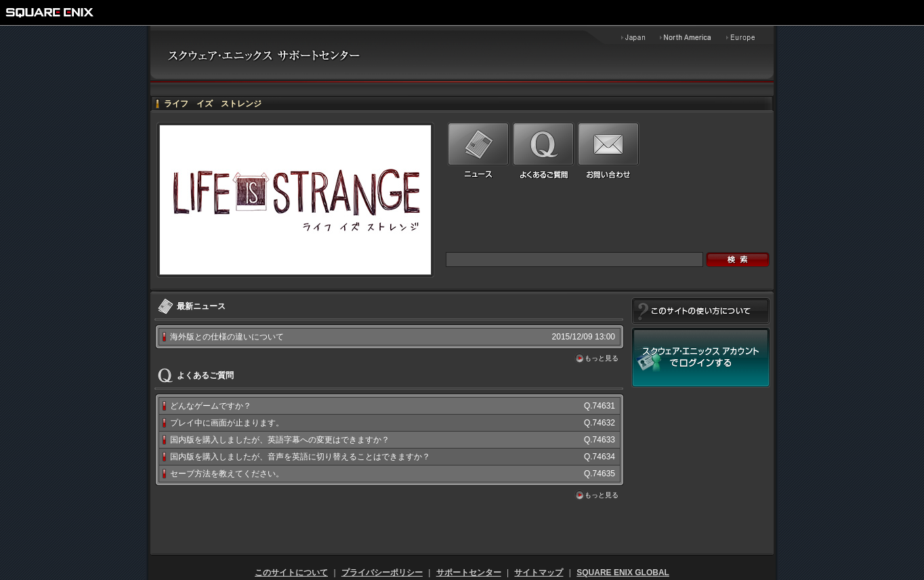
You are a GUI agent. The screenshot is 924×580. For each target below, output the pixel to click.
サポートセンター (469, 573)
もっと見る (602, 358)
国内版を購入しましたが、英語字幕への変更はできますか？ (280, 440)
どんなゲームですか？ (211, 406)
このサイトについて (291, 573)
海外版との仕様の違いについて (227, 337)
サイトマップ (539, 573)
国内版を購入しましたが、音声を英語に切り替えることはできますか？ (300, 457)
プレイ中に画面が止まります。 (227, 423)
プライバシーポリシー (382, 573)
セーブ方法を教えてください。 (227, 474)
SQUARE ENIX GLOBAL (623, 573)
